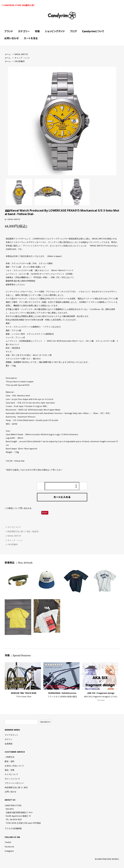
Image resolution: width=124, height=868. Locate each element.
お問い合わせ (10, 792)
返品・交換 (10, 770)
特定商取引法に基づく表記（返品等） (24, 531)
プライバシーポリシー (14, 783)
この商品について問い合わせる (18, 508)
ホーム (8, 54)
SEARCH (45, 722)
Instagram (9, 851)
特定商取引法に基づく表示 (16, 787)
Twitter (8, 842)
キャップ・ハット (22, 58)
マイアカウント (11, 735)
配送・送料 (10, 761)
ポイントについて (12, 779)
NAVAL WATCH (21, 54)
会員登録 (9, 744)
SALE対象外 (20, 61)
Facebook (9, 847)
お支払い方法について (14, 766)
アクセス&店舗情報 (13, 828)
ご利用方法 (10, 757)
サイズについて (14, 527)
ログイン (9, 739)
